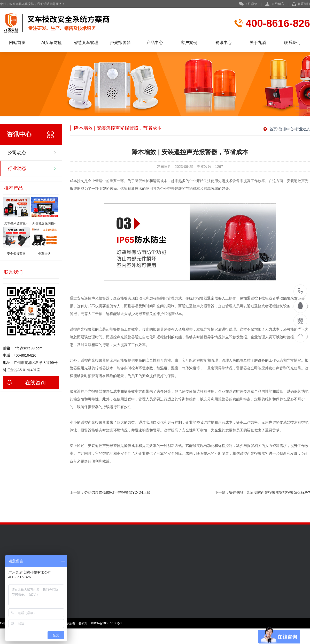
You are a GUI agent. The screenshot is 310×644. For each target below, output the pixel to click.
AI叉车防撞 (52, 43)
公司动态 (17, 153)
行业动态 (17, 168)
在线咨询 (24, 383)
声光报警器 (120, 43)
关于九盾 (258, 43)
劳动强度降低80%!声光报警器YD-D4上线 (117, 492)
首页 (273, 129)
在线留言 (278, 4)
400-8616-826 (301, 291)
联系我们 (304, 4)
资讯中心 (223, 43)
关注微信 (248, 4)
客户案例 (189, 43)
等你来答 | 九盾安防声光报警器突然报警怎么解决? (270, 492)
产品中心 (155, 43)
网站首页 (17, 43)
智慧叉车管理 (86, 43)
